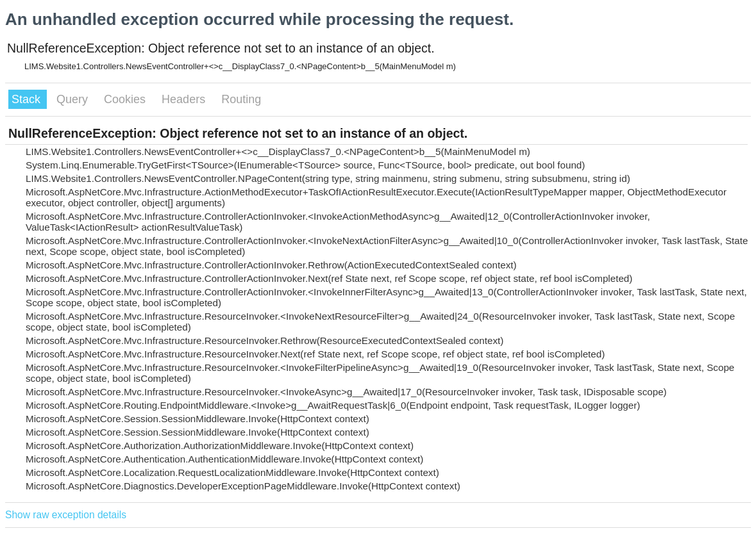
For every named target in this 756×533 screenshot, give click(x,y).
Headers (185, 99)
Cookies (126, 99)
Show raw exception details (66, 515)
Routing (241, 99)
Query (74, 99)
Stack (28, 99)
